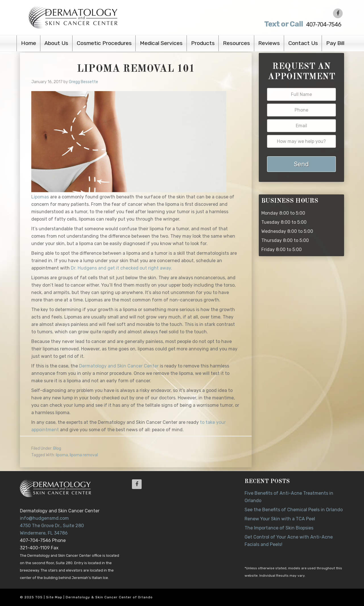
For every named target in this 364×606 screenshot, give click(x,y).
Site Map (54, 597)
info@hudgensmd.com (44, 518)
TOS (39, 597)
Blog (57, 448)
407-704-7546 (296, 24)
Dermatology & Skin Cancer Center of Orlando (109, 597)
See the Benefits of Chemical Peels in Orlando (294, 510)
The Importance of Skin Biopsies (279, 528)
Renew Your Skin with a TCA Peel (280, 519)
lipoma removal (84, 455)
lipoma (62, 455)
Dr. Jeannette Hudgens (89, 17)
